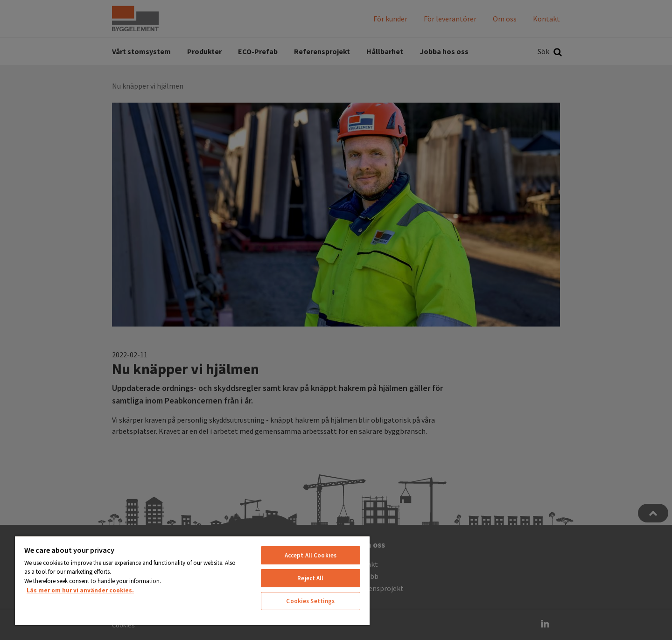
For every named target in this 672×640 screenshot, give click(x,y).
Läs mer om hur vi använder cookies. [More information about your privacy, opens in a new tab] (80, 590)
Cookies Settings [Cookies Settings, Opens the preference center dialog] (310, 601)
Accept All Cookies (311, 555)
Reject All (310, 578)
